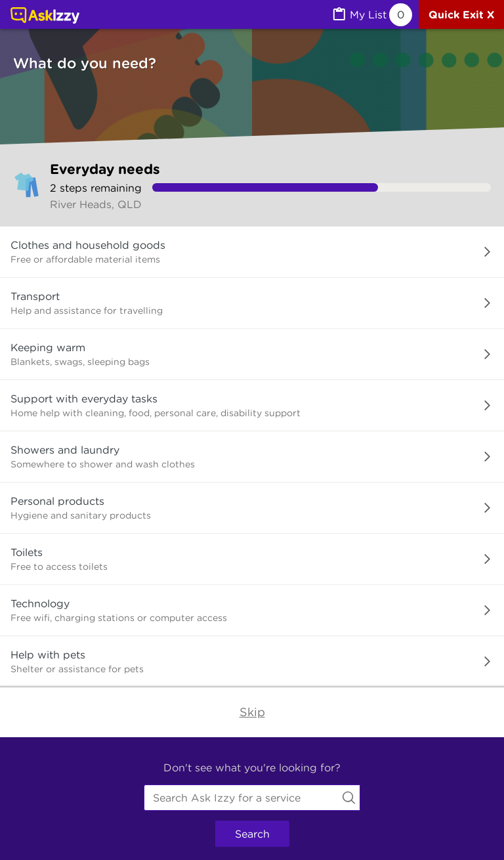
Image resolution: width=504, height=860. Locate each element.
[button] (252, 252)
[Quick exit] (461, 14)
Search (252, 834)
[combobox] (252, 798)
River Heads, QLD (96, 204)
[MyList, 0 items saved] (371, 15)
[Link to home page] (45, 16)
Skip (252, 712)
